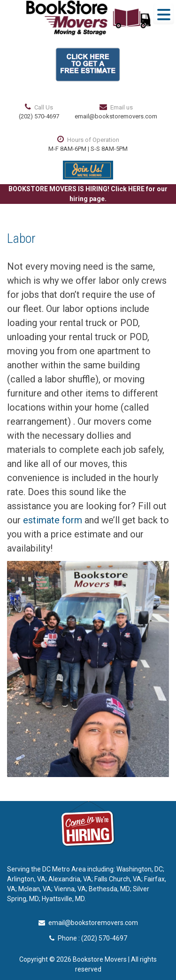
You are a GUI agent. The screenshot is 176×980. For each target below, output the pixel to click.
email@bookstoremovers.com (116, 116)
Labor (21, 238)
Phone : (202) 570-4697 (88, 938)
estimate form (53, 520)
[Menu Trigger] (164, 14)
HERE (136, 189)
